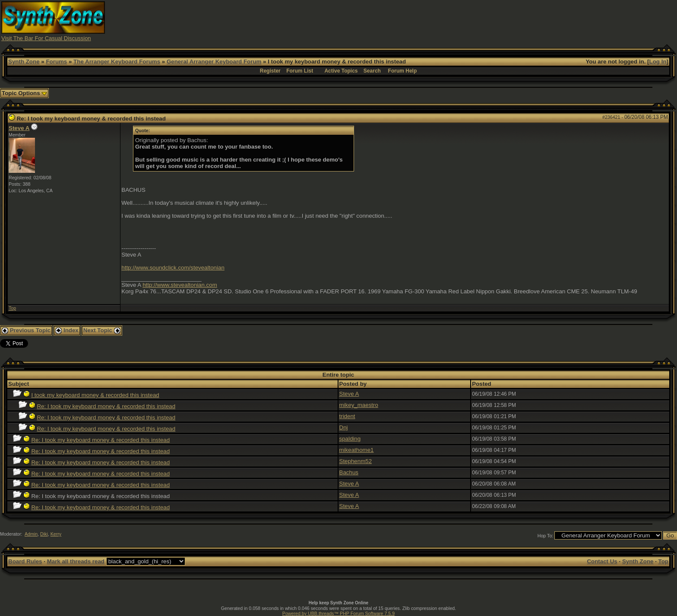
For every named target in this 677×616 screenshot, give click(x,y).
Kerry (56, 534)
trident (347, 416)
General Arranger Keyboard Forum (214, 62)
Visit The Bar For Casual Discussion (46, 38)
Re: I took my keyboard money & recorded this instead (106, 406)
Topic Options (24, 93)
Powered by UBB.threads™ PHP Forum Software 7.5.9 (338, 613)
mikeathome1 (357, 450)
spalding (350, 439)
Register (270, 71)
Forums (56, 62)
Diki (44, 534)
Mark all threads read (76, 561)
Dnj (344, 427)
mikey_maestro (359, 405)
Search (372, 71)
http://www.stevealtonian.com (180, 285)
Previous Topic (26, 330)
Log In (658, 62)
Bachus (349, 472)
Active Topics (341, 71)
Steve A (19, 128)
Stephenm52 (356, 461)
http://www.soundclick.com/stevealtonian (173, 268)
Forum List (300, 71)
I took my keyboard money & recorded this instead (95, 395)
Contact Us (602, 561)
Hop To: (546, 536)
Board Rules (25, 561)
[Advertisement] (508, 21)
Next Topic (102, 330)
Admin (31, 534)
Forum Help (403, 71)
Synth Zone (24, 62)
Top (12, 308)
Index (67, 330)
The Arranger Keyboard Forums (117, 62)
